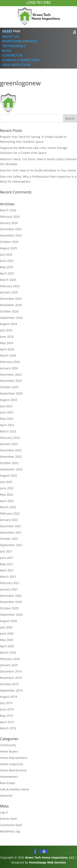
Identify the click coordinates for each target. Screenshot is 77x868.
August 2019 (9, 697)
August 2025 (9, 248)
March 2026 (8, 210)
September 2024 (11, 318)
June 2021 (7, 558)
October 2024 (9, 311)
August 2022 (9, 475)
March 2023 (8, 431)
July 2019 (6, 703)
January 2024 (9, 368)
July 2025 (6, 254)
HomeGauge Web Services (47, 862)
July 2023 (6, 406)
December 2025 (11, 229)
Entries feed (8, 819)
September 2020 (11, 615)
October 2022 (9, 463)
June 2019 (7, 709)
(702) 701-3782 (39, 2)
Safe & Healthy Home (14, 789)
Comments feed (11, 825)
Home (7, 32)
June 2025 (7, 261)
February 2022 (10, 513)
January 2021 (9, 589)
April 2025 (7, 273)
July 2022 (6, 482)
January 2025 (9, 292)
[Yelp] (44, 851)
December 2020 (11, 596)
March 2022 (8, 507)
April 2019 (7, 722)
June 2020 (7, 633)
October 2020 (9, 608)
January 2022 (9, 520)
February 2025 (10, 286)
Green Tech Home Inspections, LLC (50, 857)
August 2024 (9, 324)
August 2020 (9, 621)
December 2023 (11, 375)
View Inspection (16, 65)
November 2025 (11, 235)
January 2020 (9, 665)
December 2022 (11, 450)
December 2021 (11, 526)
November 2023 (11, 381)
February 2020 (10, 659)
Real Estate (8, 783)
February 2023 (10, 438)
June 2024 (7, 337)
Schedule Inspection (21, 60)
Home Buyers (9, 751)
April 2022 (7, 501)
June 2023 (7, 412)
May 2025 (7, 267)
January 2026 (9, 223)
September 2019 (11, 690)
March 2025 (8, 280)
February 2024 (10, 362)
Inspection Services (20, 41)
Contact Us (12, 55)
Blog (7, 51)
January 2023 (9, 444)
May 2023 (7, 419)
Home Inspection (12, 764)
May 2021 (7, 564)
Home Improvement (14, 758)
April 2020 (7, 646)
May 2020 (7, 640)
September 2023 (11, 393)
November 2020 (11, 602)
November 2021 (11, 532)
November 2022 (11, 457)
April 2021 (7, 570)
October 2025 (9, 242)
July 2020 (6, 627)
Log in (4, 812)
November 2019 (11, 678)
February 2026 (10, 217)
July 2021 (6, 551)
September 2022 (11, 469)
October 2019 (9, 684)
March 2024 (8, 355)
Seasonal (6, 795)
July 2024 (6, 330)
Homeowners (9, 777)
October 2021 (9, 539)
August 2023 (9, 400)
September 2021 (11, 545)
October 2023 (9, 387)
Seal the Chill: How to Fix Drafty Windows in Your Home (38, 170)
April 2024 (7, 349)
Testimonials (14, 46)
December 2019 (11, 671)
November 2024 (11, 305)
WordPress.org (10, 831)
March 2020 (8, 652)
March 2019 (8, 728)
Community (8, 745)
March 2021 (8, 577)
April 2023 (7, 425)
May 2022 (7, 495)
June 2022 (7, 488)
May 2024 (7, 343)
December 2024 (11, 299)
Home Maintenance (13, 770)
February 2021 (10, 583)
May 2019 (7, 716)
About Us (10, 37)
